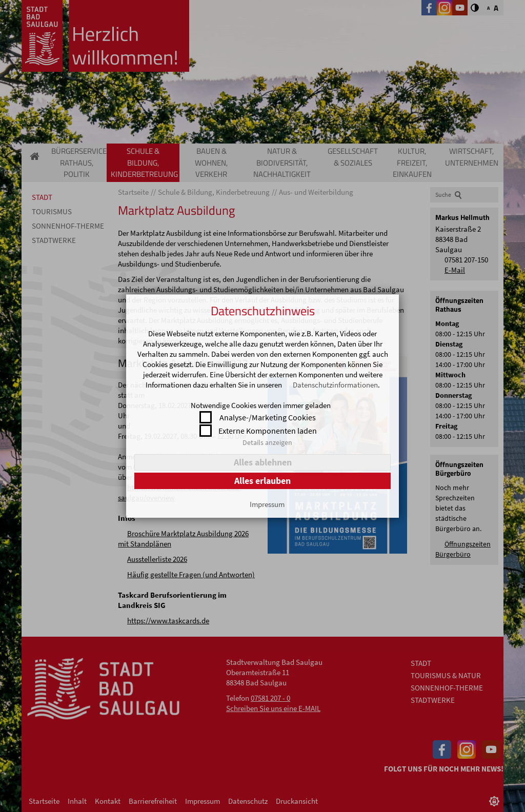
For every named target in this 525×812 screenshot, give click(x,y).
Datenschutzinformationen (335, 385)
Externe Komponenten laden (268, 431)
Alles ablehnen (263, 462)
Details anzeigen (267, 442)
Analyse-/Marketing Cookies (268, 417)
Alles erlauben (262, 481)
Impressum (267, 504)
